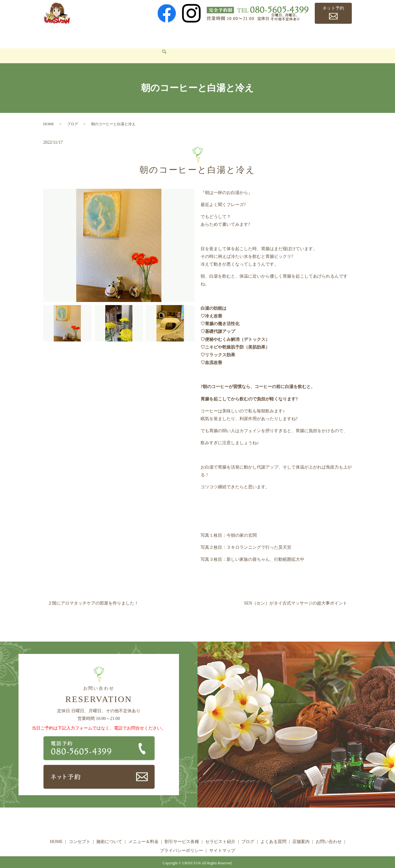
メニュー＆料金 (152, 36)
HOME (54, 36)
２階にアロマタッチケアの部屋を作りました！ (93, 594)
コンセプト (80, 36)
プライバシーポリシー (181, 841)
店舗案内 (327, 36)
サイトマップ (222, 841)
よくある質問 (297, 36)
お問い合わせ (61, 46)
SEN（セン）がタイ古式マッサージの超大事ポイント (296, 594)
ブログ (268, 36)
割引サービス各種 (195, 36)
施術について (114, 36)
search (86, 47)
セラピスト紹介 (238, 36)
